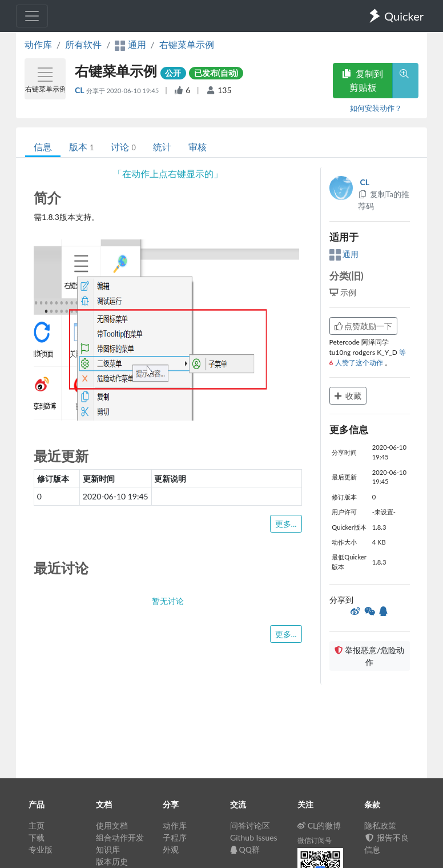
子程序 (175, 837)
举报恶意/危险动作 (369, 656)
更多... (286, 524)
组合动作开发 (120, 837)
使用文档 (112, 825)
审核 (198, 147)
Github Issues (254, 837)
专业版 (41, 849)
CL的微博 (319, 825)
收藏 (348, 396)
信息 (43, 147)
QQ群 (245, 849)
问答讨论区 (250, 825)
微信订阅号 (315, 840)
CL (80, 90)
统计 (162, 147)
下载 (37, 837)
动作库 (38, 44)
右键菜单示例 (187, 44)
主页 (37, 825)
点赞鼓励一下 (364, 326)
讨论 (123, 147)
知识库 (108, 849)
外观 (171, 849)
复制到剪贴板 (363, 80)
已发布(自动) (216, 73)
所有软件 (83, 44)
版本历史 (112, 861)
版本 (81, 147)
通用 (344, 254)
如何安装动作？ (376, 108)
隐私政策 (380, 825)
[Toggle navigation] (32, 16)
